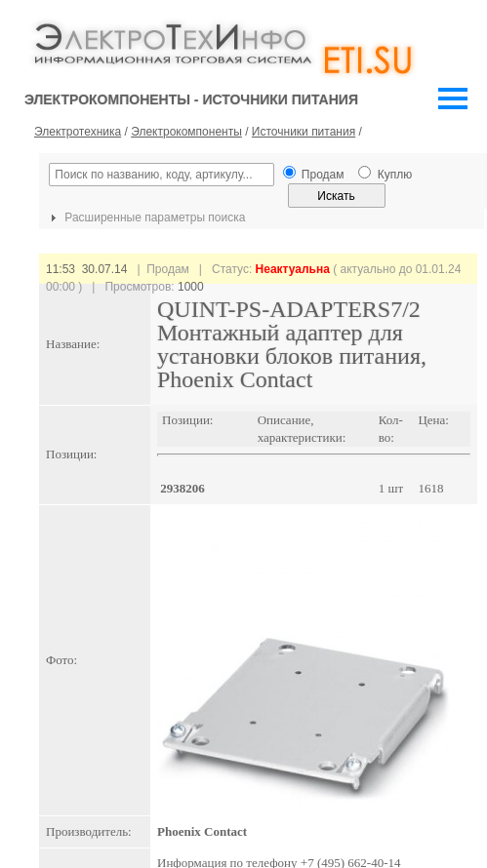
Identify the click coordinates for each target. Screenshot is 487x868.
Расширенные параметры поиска (145, 217)
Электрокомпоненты (186, 132)
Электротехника (78, 132)
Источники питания (304, 132)
